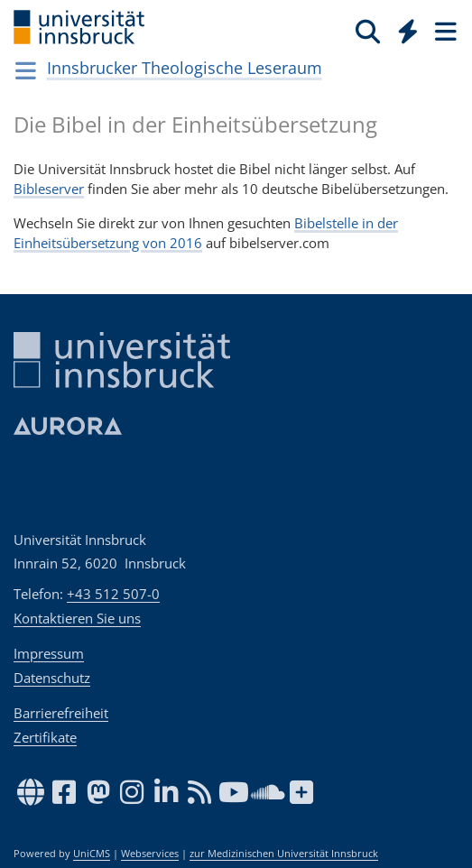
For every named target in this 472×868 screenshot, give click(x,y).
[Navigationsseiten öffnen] (26, 70)
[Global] (403, 28)
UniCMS (92, 854)
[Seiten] (444, 31)
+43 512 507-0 (113, 594)
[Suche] (368, 31)
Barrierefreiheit (61, 713)
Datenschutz (52, 678)
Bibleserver (49, 189)
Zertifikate (45, 737)
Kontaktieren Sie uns (77, 618)
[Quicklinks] (408, 31)
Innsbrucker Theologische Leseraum (185, 68)
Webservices (150, 854)
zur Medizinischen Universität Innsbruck (284, 854)
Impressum (49, 653)
